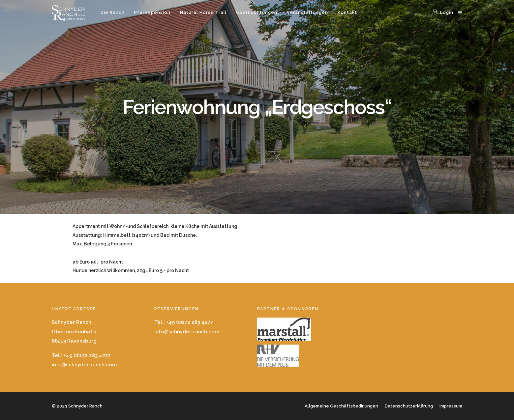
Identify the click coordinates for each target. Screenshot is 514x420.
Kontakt (347, 12)
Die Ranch (113, 12)
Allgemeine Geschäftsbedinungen (341, 406)
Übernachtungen (257, 12)
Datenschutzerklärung (409, 406)
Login (443, 12)
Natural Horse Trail (203, 12)
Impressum (451, 406)
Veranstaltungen (307, 12)
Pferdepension (152, 12)
